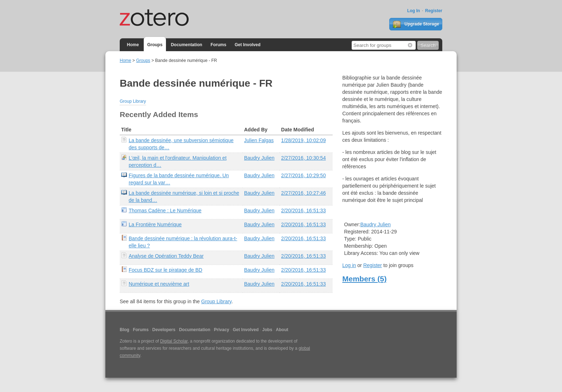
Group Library (133, 101)
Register (434, 11)
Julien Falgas (259, 140)
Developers (164, 330)
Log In (414, 11)
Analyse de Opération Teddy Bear (166, 256)
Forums (218, 45)
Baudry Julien (259, 158)
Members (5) (365, 279)
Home (133, 45)
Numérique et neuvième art (159, 284)
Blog (125, 330)
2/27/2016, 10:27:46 (303, 193)
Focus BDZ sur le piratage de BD (165, 270)
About (282, 330)
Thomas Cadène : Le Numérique (165, 210)
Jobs (267, 330)
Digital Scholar (174, 341)
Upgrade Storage (416, 24)
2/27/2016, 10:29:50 (303, 175)
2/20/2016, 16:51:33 (303, 210)
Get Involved (248, 45)
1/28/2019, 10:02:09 (303, 140)
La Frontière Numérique (155, 224)
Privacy (222, 330)
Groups (155, 45)
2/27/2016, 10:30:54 (303, 158)
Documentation (187, 45)
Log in (349, 265)
